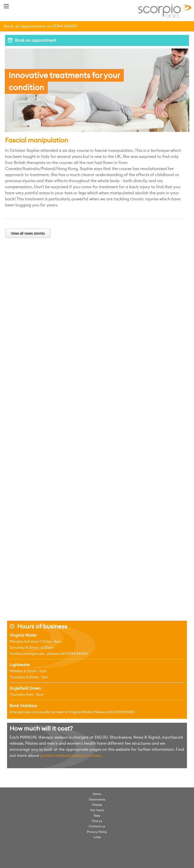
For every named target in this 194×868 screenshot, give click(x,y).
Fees (97, 816)
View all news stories (28, 233)
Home (97, 794)
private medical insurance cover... (72, 755)
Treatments (97, 799)
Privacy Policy (97, 832)
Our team (97, 810)
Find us (97, 821)
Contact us (97, 826)
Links (97, 837)
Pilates (97, 805)
